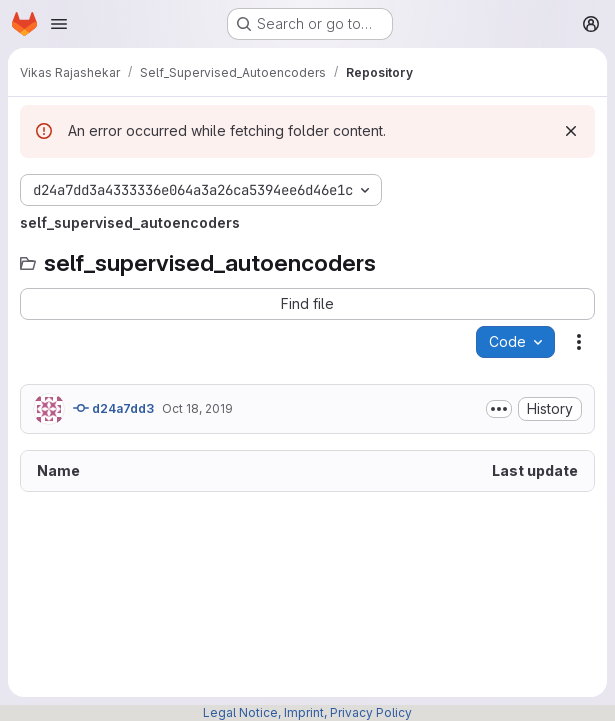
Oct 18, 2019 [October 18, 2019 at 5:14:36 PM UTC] (197, 408)
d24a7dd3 (113, 408)
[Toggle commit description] (499, 409)
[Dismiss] (571, 131)
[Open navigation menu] (59, 24)
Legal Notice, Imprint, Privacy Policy (307, 712)
